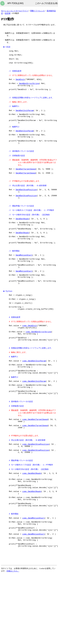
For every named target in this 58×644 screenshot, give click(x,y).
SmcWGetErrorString (29, 88)
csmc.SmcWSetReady (32, 513)
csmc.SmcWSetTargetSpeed (35, 454)
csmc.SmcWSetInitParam (34, 391)
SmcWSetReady (22, 234)
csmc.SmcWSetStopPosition (36, 481)
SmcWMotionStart (24, 274)
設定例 (8, 13)
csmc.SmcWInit (30, 352)
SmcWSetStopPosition (26, 203)
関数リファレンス (38, 11)
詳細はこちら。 (13, 620)
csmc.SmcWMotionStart (33, 563)
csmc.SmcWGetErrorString (38, 359)
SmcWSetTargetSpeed (26, 180)
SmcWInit (20, 83)
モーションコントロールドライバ (15, 11)
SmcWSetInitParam (25, 117)
